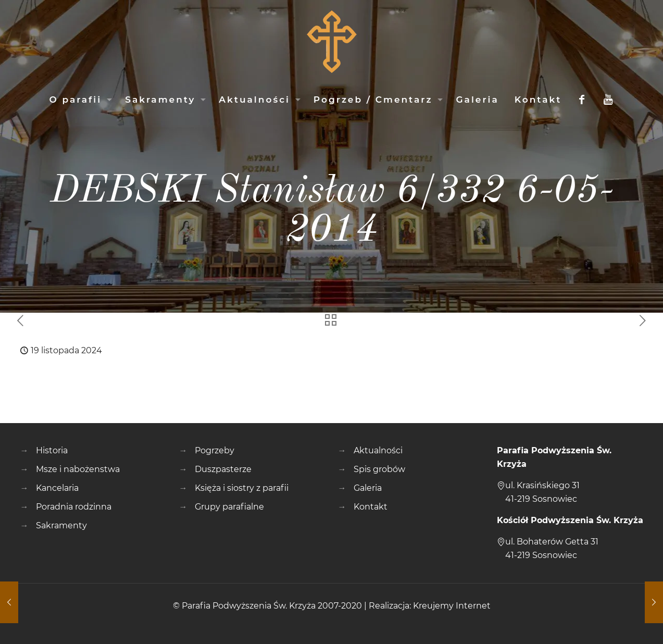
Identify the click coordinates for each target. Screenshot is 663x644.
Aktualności (378, 450)
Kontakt (371, 507)
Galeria (368, 488)
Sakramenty (61, 525)
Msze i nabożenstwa (78, 469)
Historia (52, 450)
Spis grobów (379, 469)
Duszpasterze (223, 469)
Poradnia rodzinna (74, 507)
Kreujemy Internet (452, 606)
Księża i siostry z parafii (242, 488)
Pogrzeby (215, 450)
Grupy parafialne (229, 507)
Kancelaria (57, 488)
